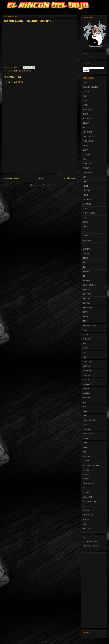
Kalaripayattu (87, 240)
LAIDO (84, 344)
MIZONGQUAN (87, 371)
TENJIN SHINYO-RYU (88, 483)
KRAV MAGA (86, 303)
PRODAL (85, 407)
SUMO (84, 452)
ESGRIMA (85, 150)
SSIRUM (85, 443)
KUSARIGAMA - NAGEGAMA (90, 326)
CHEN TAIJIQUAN (87, 110)
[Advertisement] (39, 156)
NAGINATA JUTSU (88, 384)
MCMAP (85, 357)
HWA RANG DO (87, 200)
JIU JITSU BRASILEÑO (89, 213)
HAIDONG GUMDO (88, 173)
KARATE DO (86, 254)
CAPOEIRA (85, 105)
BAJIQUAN (86, 92)
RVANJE (85, 411)
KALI (84, 245)
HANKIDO (85, 182)
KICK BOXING (86, 281)
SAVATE (85, 425)
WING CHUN (86, 510)
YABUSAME (86, 520)
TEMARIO (85, 479)
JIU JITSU (85, 209)
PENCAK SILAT (87, 398)
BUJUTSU (85, 100)
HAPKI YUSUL (86, 191)
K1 (83, 231)
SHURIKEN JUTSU (88, 434)
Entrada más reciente (11, 179)
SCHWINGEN (86, 429)
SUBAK (85, 447)
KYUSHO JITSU (87, 339)
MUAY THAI (86, 380)
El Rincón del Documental (90, 546)
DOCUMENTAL (28, 71)
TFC (84, 488)
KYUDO (85, 330)
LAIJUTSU (86, 348)
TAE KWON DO (87, 456)
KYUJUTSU (86, 335)
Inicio (41, 179)
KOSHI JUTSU (87, 299)
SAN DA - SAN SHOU (89, 420)
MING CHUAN (86, 366)
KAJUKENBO (86, 236)
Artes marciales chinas (90, 541)
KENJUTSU (86, 272)
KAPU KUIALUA (87, 249)
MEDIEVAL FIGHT (87, 362)
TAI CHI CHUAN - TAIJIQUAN (91, 465)
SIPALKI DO (86, 438)
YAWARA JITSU (87, 528)
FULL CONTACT (87, 155)
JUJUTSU (85, 222)
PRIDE (84, 402)
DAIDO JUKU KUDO (88, 132)
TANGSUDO (86, 474)
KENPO (84, 276)
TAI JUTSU (86, 470)
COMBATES (86, 128)
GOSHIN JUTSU (87, 164)
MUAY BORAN (86, 375)
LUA (84, 353)
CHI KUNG (85, 114)
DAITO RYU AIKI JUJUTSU (90, 137)
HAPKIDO (85, 195)
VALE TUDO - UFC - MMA (90, 501)
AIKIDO (85, 82)
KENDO (85, 267)
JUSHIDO (85, 227)
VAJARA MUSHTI (87, 497)
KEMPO (85, 263)
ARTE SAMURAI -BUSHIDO (17, 71)
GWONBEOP (86, 168)
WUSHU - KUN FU (88, 515)
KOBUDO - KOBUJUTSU (89, 285)
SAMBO (85, 416)
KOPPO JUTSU (87, 294)
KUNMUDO (86, 317)
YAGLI (84, 524)
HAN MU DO (86, 177)
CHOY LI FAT (86, 123)
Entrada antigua (70, 179)
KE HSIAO (85, 258)
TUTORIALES (86, 492)
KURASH (85, 321)
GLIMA (84, 159)
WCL (84, 506)
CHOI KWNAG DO (87, 119)
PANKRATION (86, 393)
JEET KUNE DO (87, 204)
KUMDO (85, 312)
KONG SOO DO (87, 290)
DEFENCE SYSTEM (88, 141)
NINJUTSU (86, 389)
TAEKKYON (86, 461)
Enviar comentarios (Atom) (43, 185)
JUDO (84, 218)
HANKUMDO (86, 186)
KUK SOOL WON (87, 308)
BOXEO (85, 96)
